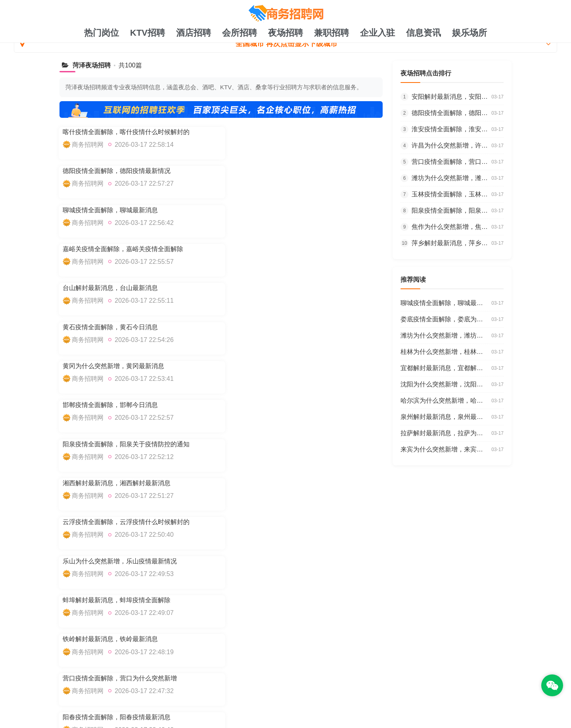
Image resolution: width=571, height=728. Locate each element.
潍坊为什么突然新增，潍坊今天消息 (451, 178)
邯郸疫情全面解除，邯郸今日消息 (276, 249)
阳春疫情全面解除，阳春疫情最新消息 (282, 404)
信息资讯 (423, 33)
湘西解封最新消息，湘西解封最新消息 (282, 288)
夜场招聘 (285, 33)
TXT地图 (248, 674)
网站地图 (216, 674)
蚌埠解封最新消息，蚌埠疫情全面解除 (117, 366)
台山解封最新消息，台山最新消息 (110, 210)
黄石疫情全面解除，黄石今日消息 (276, 210)
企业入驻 (377, 33)
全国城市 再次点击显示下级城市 (285, 44)
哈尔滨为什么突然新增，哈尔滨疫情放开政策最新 (298, 482)
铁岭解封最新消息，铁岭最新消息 (276, 366)
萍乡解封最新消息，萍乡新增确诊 (451, 243)
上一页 (80, 528)
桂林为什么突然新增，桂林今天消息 (113, 443)
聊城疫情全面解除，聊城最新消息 (110, 171)
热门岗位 (102, 33)
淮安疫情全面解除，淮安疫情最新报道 (451, 129)
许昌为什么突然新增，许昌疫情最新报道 (451, 145)
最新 (273, 674)
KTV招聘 (148, 33)
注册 (312, 674)
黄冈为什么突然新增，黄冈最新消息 (113, 249)
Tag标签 (337, 674)
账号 (293, 674)
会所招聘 (240, 33)
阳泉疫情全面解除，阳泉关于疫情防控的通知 (126, 288)
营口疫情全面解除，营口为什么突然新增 (120, 404)
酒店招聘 (194, 33)
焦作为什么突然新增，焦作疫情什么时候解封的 (451, 227)
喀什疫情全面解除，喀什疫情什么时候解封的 (126, 132)
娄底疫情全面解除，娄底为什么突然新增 (120, 482)
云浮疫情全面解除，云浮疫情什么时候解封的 (126, 327)
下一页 (176, 528)
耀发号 (103, 687)
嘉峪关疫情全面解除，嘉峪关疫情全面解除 (289, 171)
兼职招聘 (331, 33)
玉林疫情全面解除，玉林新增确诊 (451, 194)
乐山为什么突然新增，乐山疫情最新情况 (285, 327)
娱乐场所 (469, 33)
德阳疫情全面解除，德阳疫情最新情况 (282, 132)
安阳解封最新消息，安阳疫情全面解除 (451, 97)
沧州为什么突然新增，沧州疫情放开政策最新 (292, 443)
